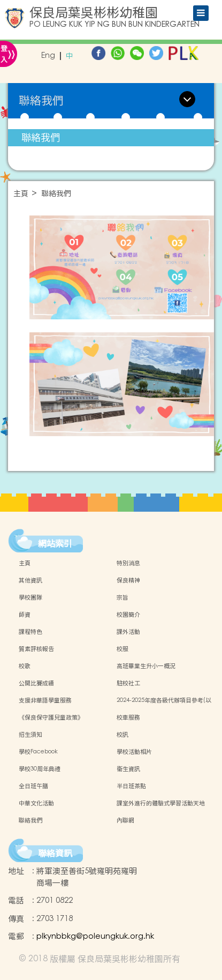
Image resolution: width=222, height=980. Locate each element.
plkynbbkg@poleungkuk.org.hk (95, 936)
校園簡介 (128, 615)
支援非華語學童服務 (45, 700)
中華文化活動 (36, 803)
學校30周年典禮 (40, 769)
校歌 (25, 666)
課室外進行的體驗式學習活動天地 (161, 803)
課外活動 (128, 632)
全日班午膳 (33, 786)
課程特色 (30, 632)
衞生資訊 (128, 769)
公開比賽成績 (36, 683)
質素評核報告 (36, 649)
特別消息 (128, 563)
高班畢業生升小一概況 (146, 666)
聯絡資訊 (55, 853)
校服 (123, 649)
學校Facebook (38, 752)
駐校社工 (128, 683)
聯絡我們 (41, 137)
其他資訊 (30, 580)
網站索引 (55, 543)
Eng (48, 56)
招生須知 (30, 735)
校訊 (123, 735)
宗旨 (123, 597)
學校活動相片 (134, 752)
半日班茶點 (131, 786)
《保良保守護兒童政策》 (51, 717)
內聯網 (125, 820)
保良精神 (128, 580)
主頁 (21, 194)
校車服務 (128, 717)
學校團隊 (30, 597)
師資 (25, 615)
